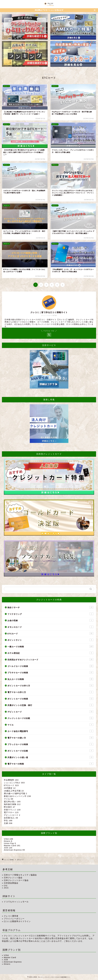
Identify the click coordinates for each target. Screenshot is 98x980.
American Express (14, 850)
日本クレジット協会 (13, 878)
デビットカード (50, 712)
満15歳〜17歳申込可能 (15, 793)
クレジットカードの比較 (50, 718)
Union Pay (10, 843)
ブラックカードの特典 (50, 744)
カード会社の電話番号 (50, 731)
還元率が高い (12, 802)
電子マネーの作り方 (50, 692)
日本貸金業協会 (11, 883)
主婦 (8, 823)
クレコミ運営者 (11, 916)
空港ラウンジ (12, 810)
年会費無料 (11, 780)
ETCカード (50, 633)
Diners (8, 841)
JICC (6, 888)
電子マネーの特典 (50, 764)
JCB (8, 848)
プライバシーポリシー (14, 919)
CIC (6, 886)
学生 (8, 820)
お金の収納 (50, 620)
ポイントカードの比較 (50, 751)
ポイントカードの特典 (50, 699)
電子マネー (11, 812)
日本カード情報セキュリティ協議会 (20, 875)
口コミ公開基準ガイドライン (17, 921)
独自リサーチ (50, 607)
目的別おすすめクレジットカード (50, 659)
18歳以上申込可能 (14, 791)
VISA (8, 839)
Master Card (12, 845)
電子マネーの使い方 (50, 738)
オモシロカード (50, 627)
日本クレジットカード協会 (16, 880)
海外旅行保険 (12, 804)
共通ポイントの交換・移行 (50, 705)
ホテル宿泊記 (50, 653)
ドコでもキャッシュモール (16, 902)
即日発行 (10, 807)
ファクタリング (50, 614)
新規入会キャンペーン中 (17, 796)
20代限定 (10, 788)
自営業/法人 (11, 818)
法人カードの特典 (50, 679)
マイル (50, 725)
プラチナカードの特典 (50, 672)
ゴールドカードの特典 (50, 666)
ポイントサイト (50, 640)
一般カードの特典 (50, 646)
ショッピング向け (14, 783)
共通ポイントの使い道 (50, 757)
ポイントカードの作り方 (50, 685)
